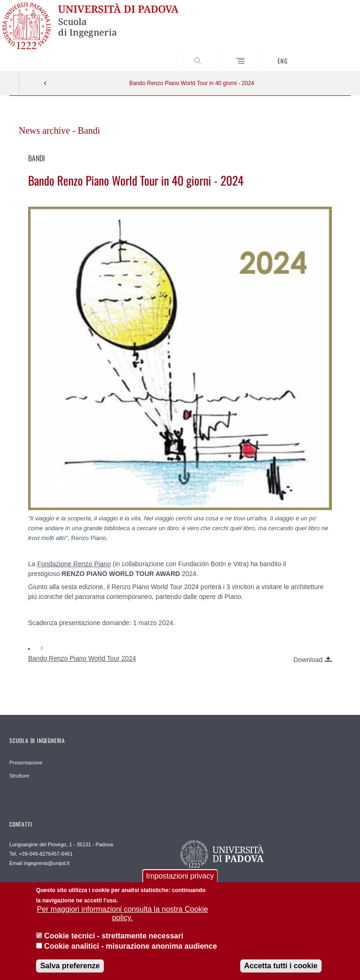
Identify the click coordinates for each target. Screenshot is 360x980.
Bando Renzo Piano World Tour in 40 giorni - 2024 (192, 83)
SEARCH (326, 54)
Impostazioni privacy (180, 883)
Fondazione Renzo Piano (74, 564)
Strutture (19, 776)
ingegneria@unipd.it (47, 863)
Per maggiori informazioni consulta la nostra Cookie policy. (123, 921)
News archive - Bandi (59, 130)
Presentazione (26, 763)
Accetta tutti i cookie (281, 973)
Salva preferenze (70, 973)
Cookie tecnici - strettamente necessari (114, 943)
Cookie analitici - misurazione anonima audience (130, 954)
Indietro (45, 83)
